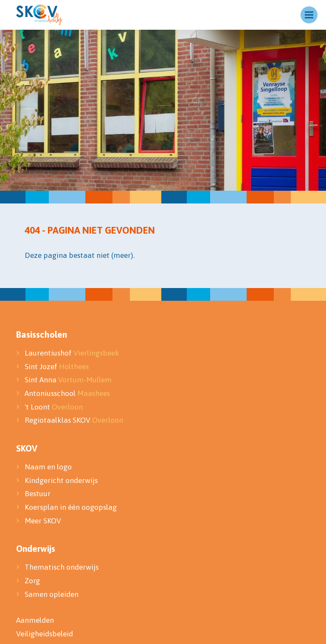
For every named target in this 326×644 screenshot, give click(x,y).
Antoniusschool (67, 393)
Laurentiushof (72, 353)
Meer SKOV (43, 521)
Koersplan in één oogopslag (71, 507)
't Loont (54, 407)
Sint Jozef (57, 367)
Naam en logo (48, 467)
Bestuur (38, 494)
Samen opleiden (52, 594)
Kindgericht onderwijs (61, 480)
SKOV (27, 448)
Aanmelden (35, 620)
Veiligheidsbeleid (45, 634)
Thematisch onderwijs (62, 567)
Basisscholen (42, 334)
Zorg (32, 581)
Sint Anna (68, 380)
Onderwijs (36, 548)
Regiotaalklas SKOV (74, 420)
